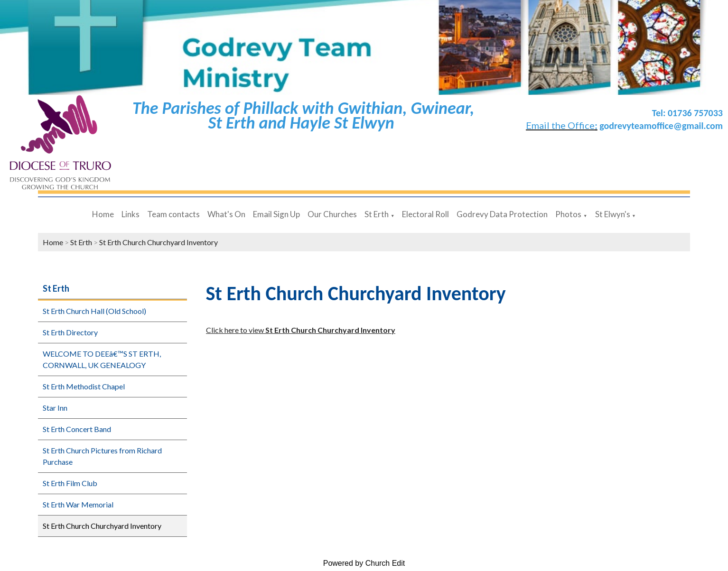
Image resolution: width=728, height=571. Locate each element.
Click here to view (301, 330)
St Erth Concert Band (77, 429)
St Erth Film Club (70, 483)
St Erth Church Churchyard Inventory (159, 242)
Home (103, 214)
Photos (568, 214)
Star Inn (55, 408)
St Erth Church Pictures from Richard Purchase (102, 456)
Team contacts (173, 214)
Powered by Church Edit (364, 563)
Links (131, 214)
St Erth (377, 214)
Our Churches (332, 214)
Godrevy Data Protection (502, 214)
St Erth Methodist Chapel (84, 386)
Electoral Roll (425, 214)
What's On (226, 214)
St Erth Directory (70, 332)
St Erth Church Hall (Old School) (94, 311)
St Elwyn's (613, 214)
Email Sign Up (276, 214)
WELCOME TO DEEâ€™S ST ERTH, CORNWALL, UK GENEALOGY (102, 359)
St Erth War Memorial (78, 504)
